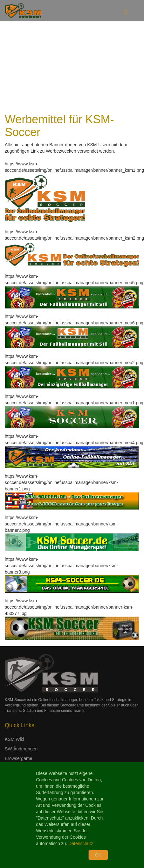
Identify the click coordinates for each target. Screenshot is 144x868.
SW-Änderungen (21, 749)
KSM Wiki (14, 739)
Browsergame (18, 758)
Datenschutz (81, 843)
